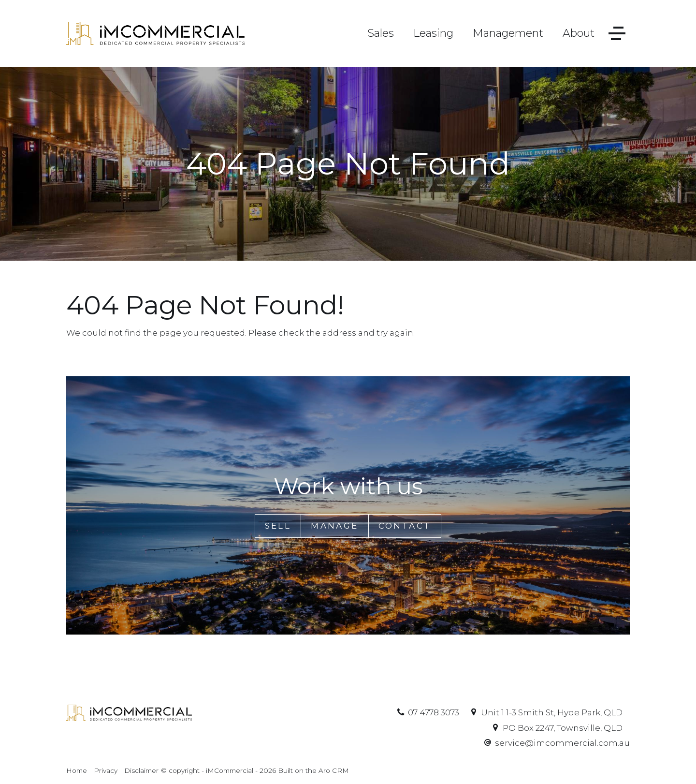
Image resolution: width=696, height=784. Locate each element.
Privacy (106, 770)
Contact (405, 526)
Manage (334, 526)
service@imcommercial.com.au (562, 743)
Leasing (433, 33)
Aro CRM (334, 770)
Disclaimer (141, 770)
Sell (278, 526)
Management (508, 33)
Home (77, 770)
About (579, 33)
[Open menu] (617, 34)
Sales (381, 33)
